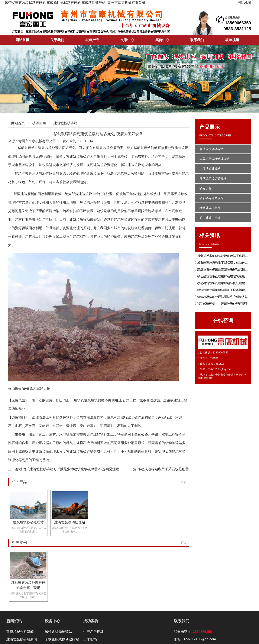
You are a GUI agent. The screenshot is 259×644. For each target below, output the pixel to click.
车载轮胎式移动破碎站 (64, 3)
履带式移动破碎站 (211, 149)
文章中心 (127, 40)
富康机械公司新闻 (20, 632)
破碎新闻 (39, 123)
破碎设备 (205, 188)
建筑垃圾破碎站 (65, 123)
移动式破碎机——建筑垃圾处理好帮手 (223, 304)
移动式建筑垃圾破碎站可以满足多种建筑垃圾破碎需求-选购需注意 (69, 469)
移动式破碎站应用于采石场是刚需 (163, 469)
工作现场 (90, 639)
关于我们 (57, 40)
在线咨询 (223, 320)
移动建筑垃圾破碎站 (213, 178)
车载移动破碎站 (94, 3)
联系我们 (197, 40)
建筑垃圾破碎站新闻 (22, 639)
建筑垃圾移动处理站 (28, 522)
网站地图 (244, 3)
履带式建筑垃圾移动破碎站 (25, 3)
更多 (184, 482)
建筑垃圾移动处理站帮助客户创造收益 (223, 297)
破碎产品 (92, 40)
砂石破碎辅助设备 (211, 198)
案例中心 (162, 40)
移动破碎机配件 (210, 208)
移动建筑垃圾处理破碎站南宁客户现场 (28, 585)
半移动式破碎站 (210, 169)
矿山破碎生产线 (210, 218)
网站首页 (22, 40)
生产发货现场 (93, 632)
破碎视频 (232, 40)
